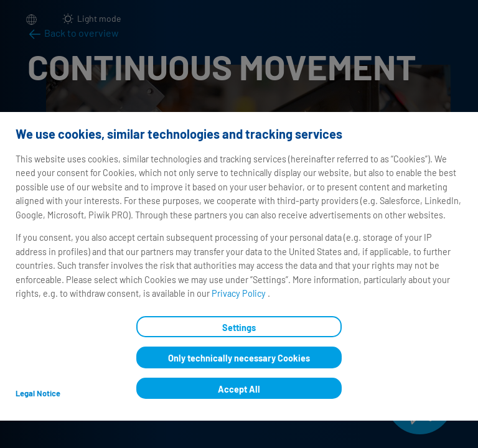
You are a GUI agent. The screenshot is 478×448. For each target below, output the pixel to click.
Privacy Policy (240, 293)
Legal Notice (38, 393)
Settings (239, 328)
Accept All (239, 389)
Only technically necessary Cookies (239, 358)
